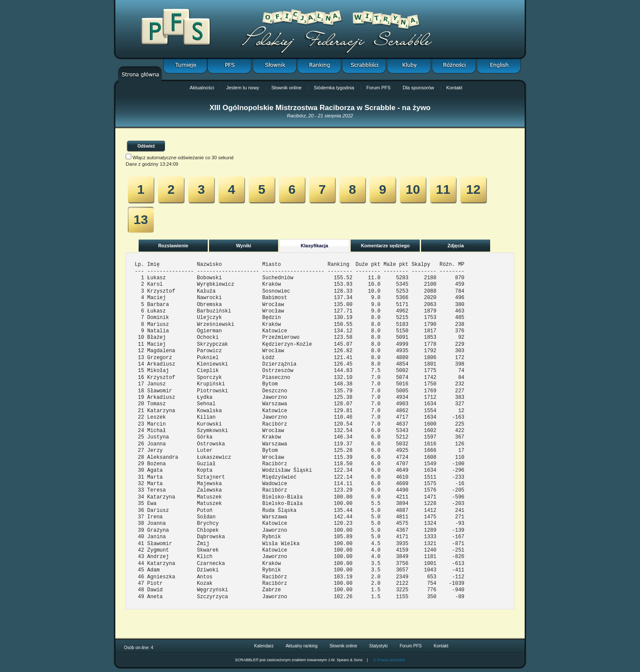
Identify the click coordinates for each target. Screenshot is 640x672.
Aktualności (202, 88)
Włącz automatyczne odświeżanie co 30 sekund (183, 158)
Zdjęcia (456, 246)
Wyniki (243, 246)
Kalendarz (264, 646)
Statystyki (379, 646)
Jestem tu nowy (243, 88)
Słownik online (286, 88)
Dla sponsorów (418, 88)
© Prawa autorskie (389, 660)
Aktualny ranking (301, 646)
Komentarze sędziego (385, 246)
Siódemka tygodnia (334, 88)
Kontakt (454, 88)
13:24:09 (169, 164)
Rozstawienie (173, 246)
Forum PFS (378, 88)
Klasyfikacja (314, 246)
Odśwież (146, 146)
